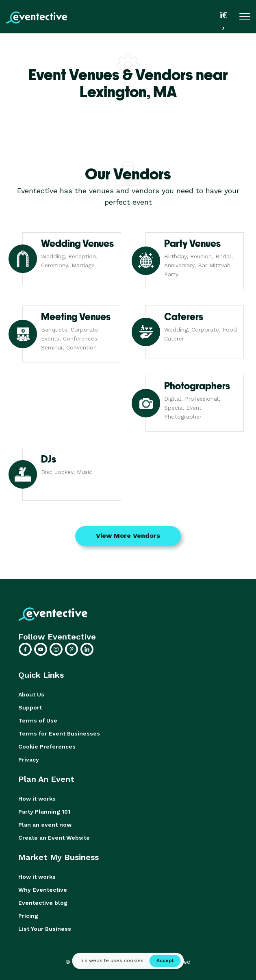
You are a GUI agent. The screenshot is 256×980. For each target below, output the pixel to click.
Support (30, 707)
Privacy (29, 760)
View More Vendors (128, 536)
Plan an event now (45, 825)
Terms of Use (38, 720)
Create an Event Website (54, 838)
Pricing (28, 916)
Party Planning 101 (44, 812)
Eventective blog (43, 903)
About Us (31, 694)
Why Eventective (43, 890)
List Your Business (45, 929)
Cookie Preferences (47, 746)
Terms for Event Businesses (59, 733)
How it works (37, 799)
